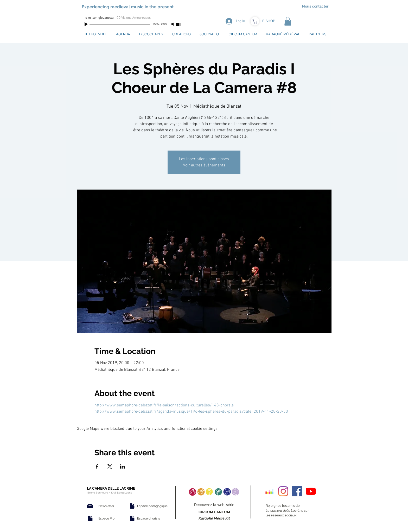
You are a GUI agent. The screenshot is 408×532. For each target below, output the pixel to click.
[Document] (90, 518)
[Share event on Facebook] (97, 466)
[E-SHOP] (269, 21)
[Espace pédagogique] (152, 506)
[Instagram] (283, 491)
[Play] (87, 24)
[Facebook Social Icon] (297, 491)
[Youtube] (311, 491)
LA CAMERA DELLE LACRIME (111, 488)
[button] (288, 21)
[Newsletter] (106, 506)
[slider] (179, 24)
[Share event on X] (110, 466)
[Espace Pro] (106, 518)
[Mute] (173, 24)
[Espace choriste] (149, 518)
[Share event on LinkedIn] (122, 466)
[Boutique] (255, 21)
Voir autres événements (204, 165)
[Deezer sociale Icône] (269, 491)
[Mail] (90, 506)
